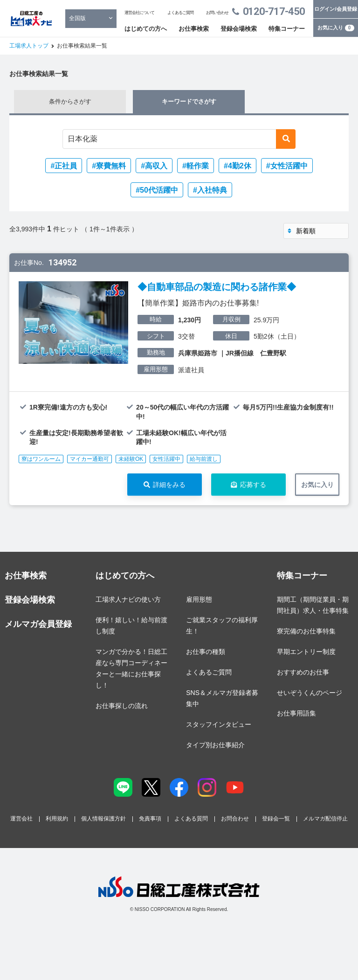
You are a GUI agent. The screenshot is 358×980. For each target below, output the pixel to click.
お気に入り (336, 28)
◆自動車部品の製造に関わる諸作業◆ (217, 287)
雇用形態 (199, 599)
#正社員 (64, 166)
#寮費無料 (109, 166)
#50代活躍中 (157, 190)
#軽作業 (196, 166)
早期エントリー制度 (306, 652)
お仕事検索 (194, 29)
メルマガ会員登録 (38, 624)
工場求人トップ (29, 46)
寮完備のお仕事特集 (306, 631)
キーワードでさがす (189, 101)
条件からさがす (70, 101)
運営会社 (21, 819)
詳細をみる (169, 485)
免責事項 (150, 819)
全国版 (77, 18)
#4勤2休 (238, 166)
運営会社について (139, 13)
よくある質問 (191, 819)
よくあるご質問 (180, 13)
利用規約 (57, 819)
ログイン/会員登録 (335, 9)
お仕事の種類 (206, 652)
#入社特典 (210, 190)
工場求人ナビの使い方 (128, 599)
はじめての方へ (146, 29)
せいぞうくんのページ (310, 693)
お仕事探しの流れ (122, 706)
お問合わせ (235, 819)
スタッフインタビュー (219, 724)
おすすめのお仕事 (303, 672)
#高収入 (154, 166)
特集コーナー (287, 29)
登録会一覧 (276, 819)
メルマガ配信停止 (325, 819)
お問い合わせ (217, 13)
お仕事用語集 (296, 713)
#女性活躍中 (287, 166)
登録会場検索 (239, 29)
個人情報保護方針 (103, 819)
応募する (253, 485)
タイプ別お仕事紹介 (215, 745)
